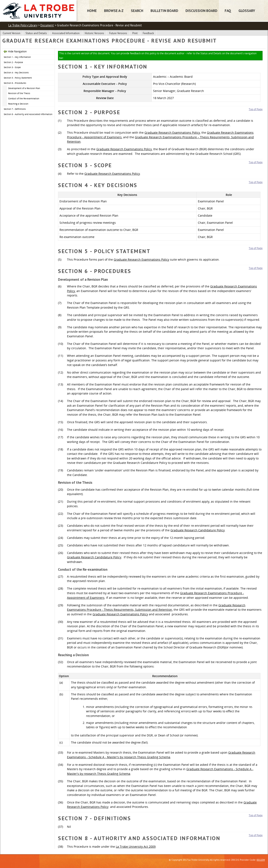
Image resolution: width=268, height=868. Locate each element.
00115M (261, 860)
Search (137, 11)
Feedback (148, 33)
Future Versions (118, 33)
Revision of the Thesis (19, 93)
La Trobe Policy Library (23, 25)
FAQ (228, 11)
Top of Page (256, 109)
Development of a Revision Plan (24, 88)
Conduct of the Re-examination (24, 98)
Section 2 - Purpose (13, 62)
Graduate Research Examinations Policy (172, 133)
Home (92, 11)
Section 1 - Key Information (17, 57)
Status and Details (36, 33)
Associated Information (66, 33)
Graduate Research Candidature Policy (198, 530)
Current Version (12, 33)
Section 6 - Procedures (15, 83)
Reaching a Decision (18, 104)
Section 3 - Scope (12, 67)
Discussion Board (201, 11)
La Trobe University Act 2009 (136, 847)
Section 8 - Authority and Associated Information (28, 114)
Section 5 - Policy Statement (18, 78)
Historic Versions (94, 33)
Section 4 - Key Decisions (16, 72)
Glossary (247, 11)
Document (47, 25)
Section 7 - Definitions (15, 109)
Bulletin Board (164, 11)
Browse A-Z (114, 11)
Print (135, 33)
